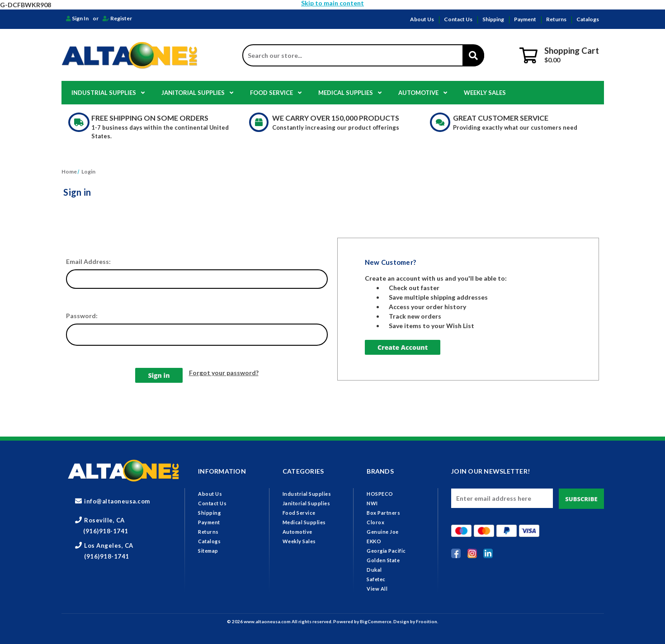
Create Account (403, 347)
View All (377, 589)
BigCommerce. (377, 621)
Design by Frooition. (416, 621)
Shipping (493, 19)
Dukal (374, 570)
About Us (422, 19)
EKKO (374, 541)
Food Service (276, 93)
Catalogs (588, 19)
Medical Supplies (350, 93)
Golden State (383, 560)
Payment (525, 19)
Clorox (375, 522)
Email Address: (88, 261)
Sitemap (208, 551)
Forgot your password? (224, 373)
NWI (372, 503)
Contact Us (458, 19)
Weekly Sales (485, 93)
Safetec (376, 579)
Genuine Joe (383, 532)
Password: (82, 316)
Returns (556, 19)
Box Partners (383, 513)
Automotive (423, 93)
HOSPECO (380, 494)
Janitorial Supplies (197, 93)
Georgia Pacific (386, 551)
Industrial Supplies (108, 93)
